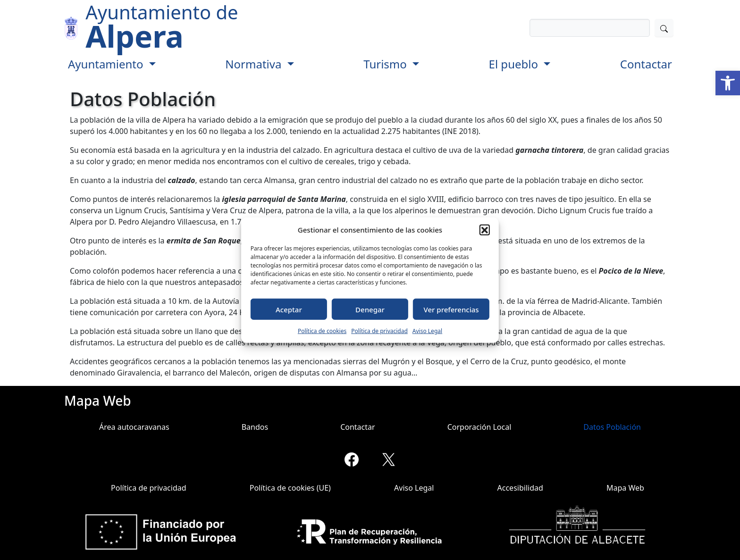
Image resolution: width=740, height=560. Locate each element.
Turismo (387, 64)
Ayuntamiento (107, 64)
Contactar (646, 64)
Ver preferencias (451, 309)
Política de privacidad (379, 331)
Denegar (370, 309)
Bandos (255, 427)
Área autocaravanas (134, 427)
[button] (728, 83)
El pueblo (515, 64)
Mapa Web (625, 488)
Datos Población (612, 427)
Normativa (255, 64)
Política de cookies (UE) (290, 488)
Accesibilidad (520, 488)
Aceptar (289, 309)
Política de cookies (322, 331)
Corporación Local (479, 427)
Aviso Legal (427, 331)
